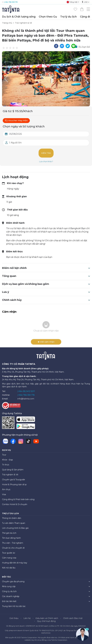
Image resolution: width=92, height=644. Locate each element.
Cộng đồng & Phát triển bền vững (18, 499)
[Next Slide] (86, 79)
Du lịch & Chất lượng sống (19, 17)
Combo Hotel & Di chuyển (15, 504)
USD (85, 2)
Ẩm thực (6, 489)
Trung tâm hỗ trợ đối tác (14, 606)
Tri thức (6, 465)
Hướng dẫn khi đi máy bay (15, 563)
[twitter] (68, 46)
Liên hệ (27, 618)
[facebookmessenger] (62, 46)
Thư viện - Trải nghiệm (13, 543)
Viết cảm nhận (46, 342)
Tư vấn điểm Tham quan (14, 523)
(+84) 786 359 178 (11, 2)
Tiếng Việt (72, 2)
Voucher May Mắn (16, 121)
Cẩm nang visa (9, 558)
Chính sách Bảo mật (73, 618)
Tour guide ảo (9, 553)
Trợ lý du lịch (69, 17)
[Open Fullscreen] (89, 106)
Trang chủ (7, 23)
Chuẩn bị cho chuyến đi (13, 548)
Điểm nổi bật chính (46, 268)
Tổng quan (46, 276)
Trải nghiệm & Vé (23, 23)
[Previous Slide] (6, 79)
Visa (4, 494)
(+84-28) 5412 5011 (26, 391)
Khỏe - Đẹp (7, 460)
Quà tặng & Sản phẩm (13, 470)
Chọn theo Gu (48, 17)
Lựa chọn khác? (46, 161)
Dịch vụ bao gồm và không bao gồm (46, 284)
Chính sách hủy (46, 300)
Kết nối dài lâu (9, 568)
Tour (4, 455)
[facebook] (56, 46)
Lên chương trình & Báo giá (15, 528)
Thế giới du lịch (9, 533)
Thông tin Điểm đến (12, 518)
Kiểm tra (46, 153)
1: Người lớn (15, 143)
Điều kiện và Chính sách (47, 618)
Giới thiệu (14, 618)
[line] (73, 46)
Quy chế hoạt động (46, 621)
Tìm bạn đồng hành (11, 538)
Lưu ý (46, 292)
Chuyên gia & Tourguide (14, 480)
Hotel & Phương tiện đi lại (14, 485)
